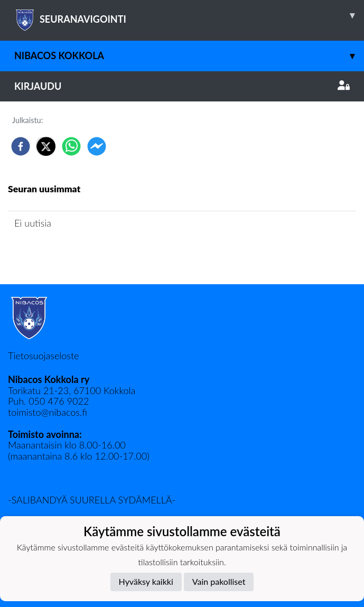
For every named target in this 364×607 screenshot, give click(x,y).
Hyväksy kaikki (146, 581)
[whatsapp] (71, 146)
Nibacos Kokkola (189, 56)
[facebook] (21, 146)
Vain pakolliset (219, 581)
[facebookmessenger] (97, 146)
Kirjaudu (182, 86)
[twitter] (46, 146)
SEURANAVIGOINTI (189, 15)
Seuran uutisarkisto (55, 253)
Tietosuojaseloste (43, 356)
